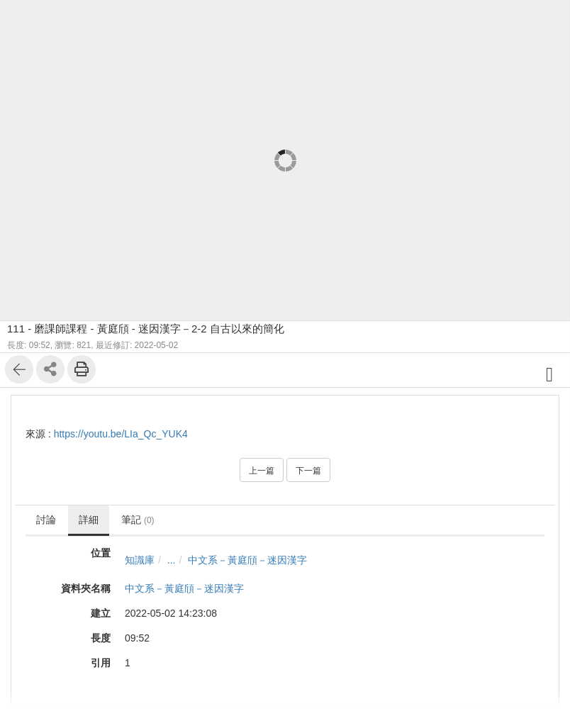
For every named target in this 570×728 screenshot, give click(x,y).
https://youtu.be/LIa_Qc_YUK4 (121, 434)
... (172, 560)
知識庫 (140, 560)
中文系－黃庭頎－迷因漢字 (247, 560)
